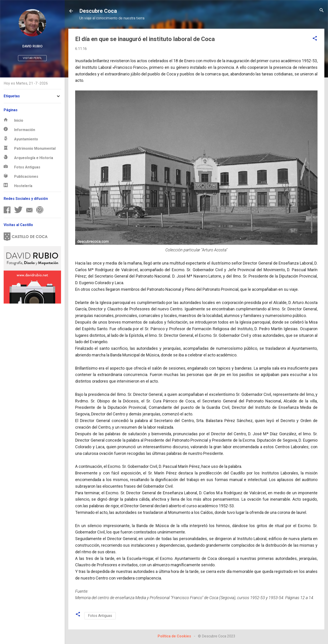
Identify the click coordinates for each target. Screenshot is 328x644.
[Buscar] (322, 11)
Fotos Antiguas (100, 616)
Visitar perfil (32, 58)
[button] (315, 39)
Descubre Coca (98, 11)
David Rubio (32, 46)
